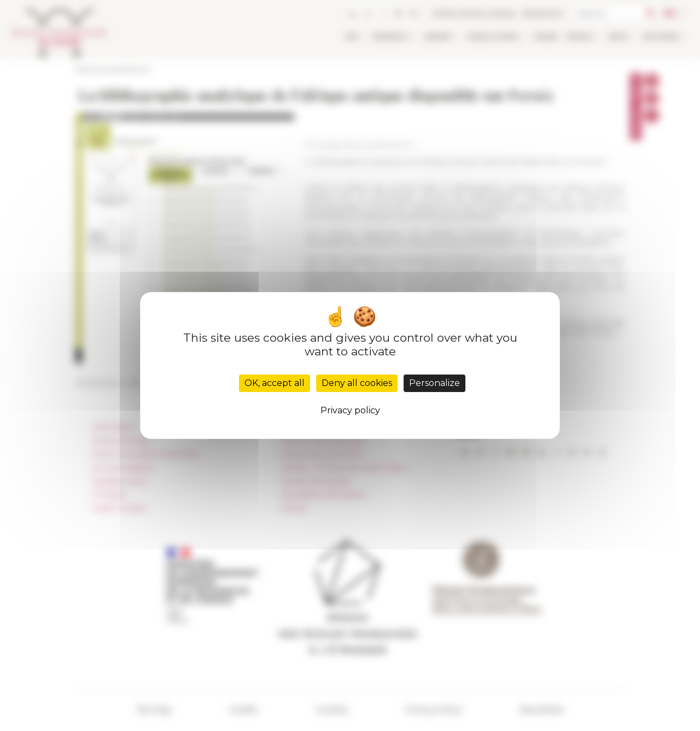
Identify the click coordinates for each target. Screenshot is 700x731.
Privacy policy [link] (350, 410)
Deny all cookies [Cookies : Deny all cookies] (357, 383)
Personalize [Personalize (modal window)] (434, 383)
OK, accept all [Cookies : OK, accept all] (275, 383)
